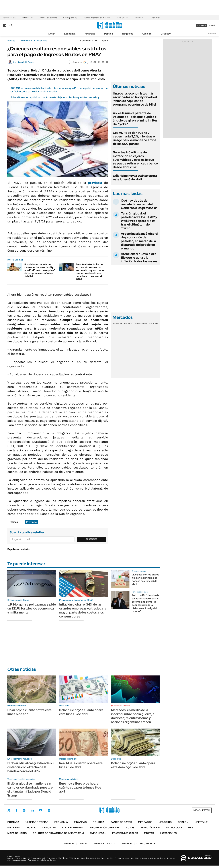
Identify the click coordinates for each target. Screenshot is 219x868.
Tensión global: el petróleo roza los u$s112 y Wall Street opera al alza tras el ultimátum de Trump (139, 221)
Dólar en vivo (28, 18)
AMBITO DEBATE (139, 844)
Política (109, 34)
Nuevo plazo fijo (70, 18)
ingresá (212, 25)
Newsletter (212, 34)
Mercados (145, 822)
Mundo (31, 828)
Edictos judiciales (125, 833)
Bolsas (128, 323)
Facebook (17, 810)
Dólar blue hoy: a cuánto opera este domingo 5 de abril (133, 765)
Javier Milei (154, 18)
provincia (95, 183)
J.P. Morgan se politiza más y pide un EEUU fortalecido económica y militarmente (32, 608)
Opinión (147, 34)
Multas (149, 833)
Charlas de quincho (48, 18)
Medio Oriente (122, 18)
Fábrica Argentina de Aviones (97, 18)
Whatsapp (49, 810)
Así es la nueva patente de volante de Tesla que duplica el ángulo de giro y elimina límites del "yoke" (135, 119)
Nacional (14, 828)
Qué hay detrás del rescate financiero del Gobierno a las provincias (139, 204)
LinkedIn (32, 810)
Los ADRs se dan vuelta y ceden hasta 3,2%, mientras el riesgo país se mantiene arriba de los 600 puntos (135, 138)
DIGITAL (76, 844)
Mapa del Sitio (17, 833)
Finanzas (90, 34)
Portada (13, 822)
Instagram (24, 810)
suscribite (202, 25)
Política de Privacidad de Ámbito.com (58, 833)
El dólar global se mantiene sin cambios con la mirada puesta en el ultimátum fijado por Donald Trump (31, 789)
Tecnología (174, 828)
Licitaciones (168, 833)
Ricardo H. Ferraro (26, 62)
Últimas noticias (37, 822)
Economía (70, 34)
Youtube (41, 810)
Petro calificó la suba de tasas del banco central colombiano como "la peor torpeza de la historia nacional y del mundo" (146, 603)
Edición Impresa (73, 828)
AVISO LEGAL (98, 833)
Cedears (154, 323)
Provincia (42, 41)
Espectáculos (150, 828)
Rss (191, 828)
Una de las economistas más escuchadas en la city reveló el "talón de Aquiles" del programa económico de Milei (39, 270)
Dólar (52, 34)
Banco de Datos (121, 822)
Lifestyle (201, 822)
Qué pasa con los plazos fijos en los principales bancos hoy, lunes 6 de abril (145, 579)
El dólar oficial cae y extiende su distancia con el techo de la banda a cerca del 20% (30, 767)
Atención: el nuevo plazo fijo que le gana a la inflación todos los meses (139, 258)
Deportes (49, 828)
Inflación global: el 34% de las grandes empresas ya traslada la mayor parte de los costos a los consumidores (83, 610)
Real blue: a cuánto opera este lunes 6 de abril (81, 765)
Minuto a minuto (122, 706)
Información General (105, 828)
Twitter (9, 810)
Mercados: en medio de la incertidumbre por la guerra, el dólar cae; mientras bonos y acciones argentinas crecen (133, 716)
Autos (130, 828)
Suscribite (92, 539)
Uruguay (166, 34)
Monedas (117, 323)
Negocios (128, 34)
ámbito (11, 41)
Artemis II (139, 18)
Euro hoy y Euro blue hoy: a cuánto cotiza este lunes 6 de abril (80, 787)
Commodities (141, 323)
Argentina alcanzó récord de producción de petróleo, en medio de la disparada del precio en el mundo (139, 241)
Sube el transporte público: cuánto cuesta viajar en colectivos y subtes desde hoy (55, 97)
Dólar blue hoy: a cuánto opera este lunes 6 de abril (135, 177)
